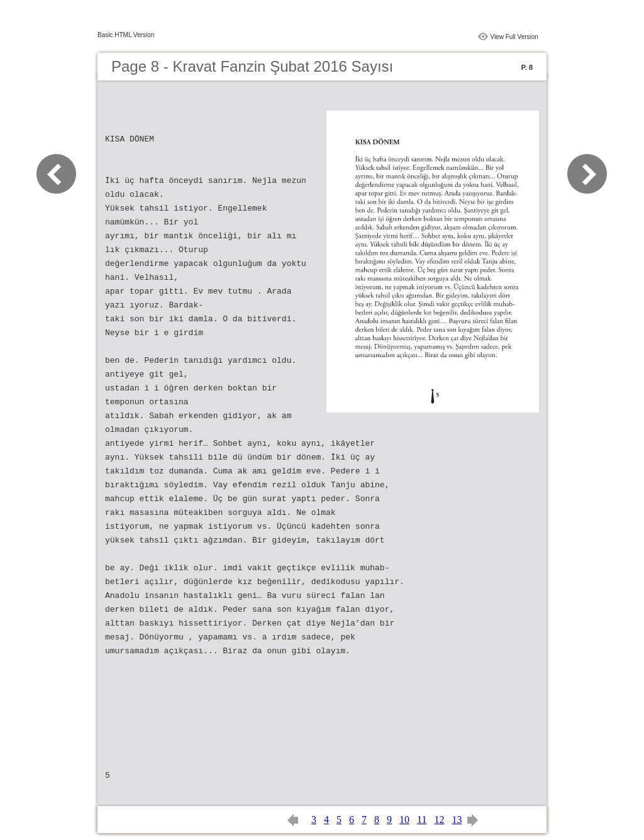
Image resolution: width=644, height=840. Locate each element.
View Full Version (514, 37)
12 (439, 820)
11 (422, 820)
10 (404, 820)
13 (457, 820)
